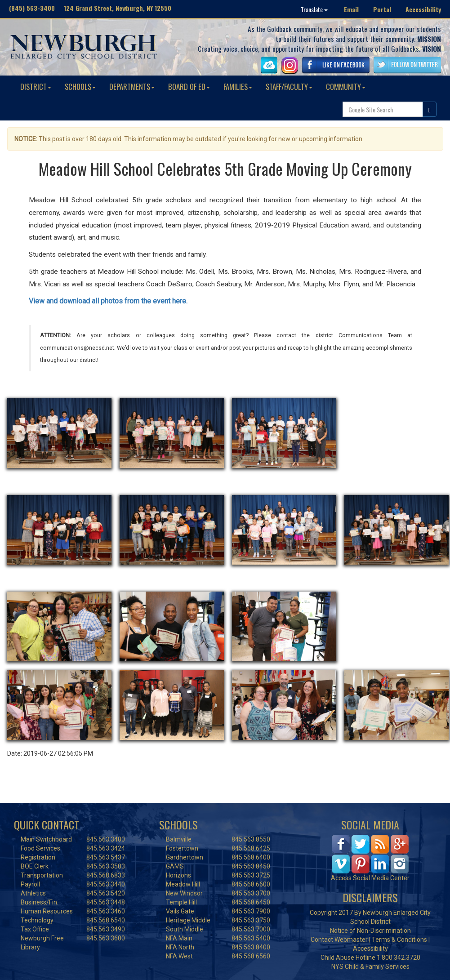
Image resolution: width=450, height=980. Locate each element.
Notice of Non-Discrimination (370, 931)
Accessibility (423, 9)
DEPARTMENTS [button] (132, 87)
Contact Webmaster (339, 940)
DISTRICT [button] (36, 87)
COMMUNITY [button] (346, 87)
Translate (314, 9)
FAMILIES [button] (238, 87)
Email (351, 9)
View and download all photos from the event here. (109, 301)
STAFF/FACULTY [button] (289, 87)
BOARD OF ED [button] (189, 87)
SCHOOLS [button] (80, 87)
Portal (382, 9)
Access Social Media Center (370, 878)
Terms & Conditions (399, 940)
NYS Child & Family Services (370, 967)
